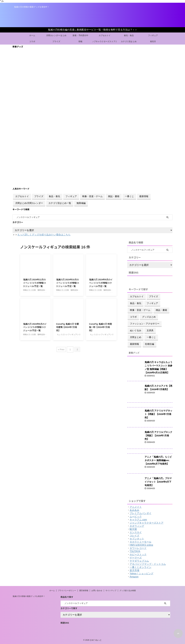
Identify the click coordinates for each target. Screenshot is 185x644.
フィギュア (153, 35)
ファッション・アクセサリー (145, 324)
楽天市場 (134, 570)
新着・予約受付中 (80, 35)
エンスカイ (136, 532)
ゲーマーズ (136, 557)
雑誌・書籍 (114, 196)
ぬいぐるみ (136, 330)
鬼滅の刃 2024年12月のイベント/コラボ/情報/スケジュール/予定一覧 (35, 283)
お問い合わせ (97, 590)
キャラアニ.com (138, 519)
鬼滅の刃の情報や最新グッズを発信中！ (29, 596)
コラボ (32, 41)
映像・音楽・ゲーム (92, 196)
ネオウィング (137, 526)
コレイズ (134, 535)
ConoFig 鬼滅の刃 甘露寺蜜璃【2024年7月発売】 (67, 327)
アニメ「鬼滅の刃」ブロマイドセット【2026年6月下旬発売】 (158, 481)
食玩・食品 (129, 35)
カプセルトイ (105, 35)
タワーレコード (138, 548)
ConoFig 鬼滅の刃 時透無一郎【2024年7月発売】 (100, 327)
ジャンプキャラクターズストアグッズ (105, 41)
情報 (80, 41)
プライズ (56, 41)
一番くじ (129, 196)
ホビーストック (138, 554)
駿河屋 (133, 529)
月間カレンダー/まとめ (56, 35)
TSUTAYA (135, 551)
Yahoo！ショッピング (141, 573)
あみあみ (134, 510)
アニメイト (136, 507)
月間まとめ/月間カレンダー (29, 203)
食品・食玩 (54, 196)
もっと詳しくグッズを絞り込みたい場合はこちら (44, 235)
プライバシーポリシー (67, 590)
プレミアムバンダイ (140, 513)
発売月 (153, 41)
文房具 (150, 330)
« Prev (61, 349)
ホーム (32, 35)
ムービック (136, 516)
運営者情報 (84, 590)
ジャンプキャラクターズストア (147, 522)
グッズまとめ (149, 317)
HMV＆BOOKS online (141, 545)
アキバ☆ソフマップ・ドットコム (148, 564)
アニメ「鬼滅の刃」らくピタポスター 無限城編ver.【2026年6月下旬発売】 (158, 460)
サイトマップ (111, 590)
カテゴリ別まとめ (129, 41)
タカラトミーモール (140, 542)
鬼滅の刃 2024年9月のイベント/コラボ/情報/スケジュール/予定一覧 (101, 283)
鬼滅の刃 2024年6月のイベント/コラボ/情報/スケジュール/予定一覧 (35, 327)
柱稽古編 (150, 344)
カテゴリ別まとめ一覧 (60, 203)
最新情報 (144, 196)
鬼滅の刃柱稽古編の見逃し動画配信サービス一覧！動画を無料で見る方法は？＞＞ (92, 30)
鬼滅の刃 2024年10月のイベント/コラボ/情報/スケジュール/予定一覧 (68, 283)
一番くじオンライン (140, 567)
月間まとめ (136, 337)
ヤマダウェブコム (139, 561)
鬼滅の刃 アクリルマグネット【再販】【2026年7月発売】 (158, 414)
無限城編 (81, 203)
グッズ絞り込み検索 (128, 590)
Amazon (134, 576)
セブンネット (137, 538)
